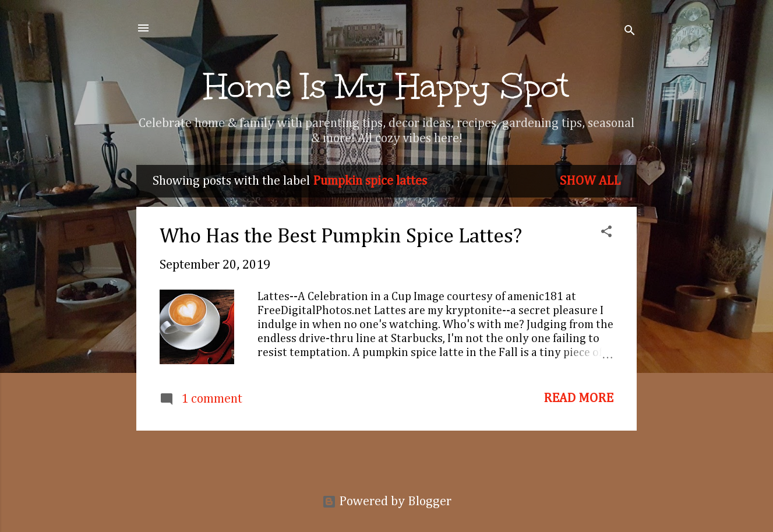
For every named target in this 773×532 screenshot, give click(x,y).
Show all (590, 181)
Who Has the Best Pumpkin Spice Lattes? (341, 237)
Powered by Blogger (387, 502)
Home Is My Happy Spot (387, 86)
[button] (606, 233)
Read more (578, 399)
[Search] (630, 32)
